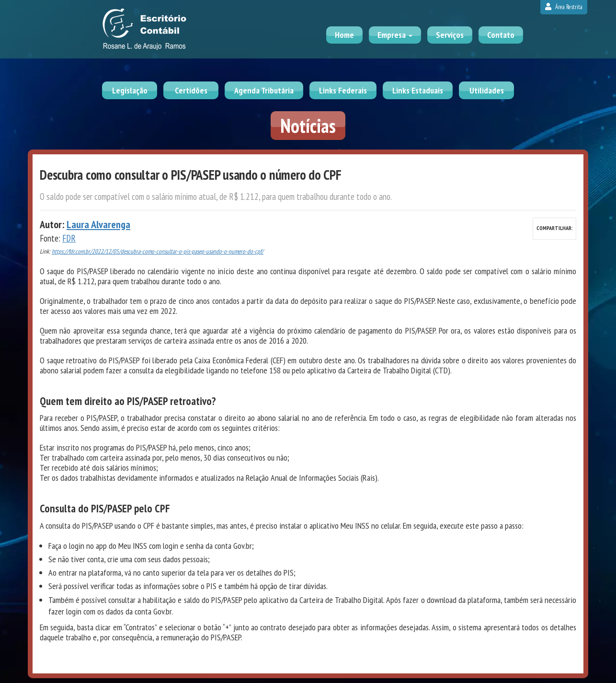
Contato (501, 35)
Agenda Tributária (264, 90)
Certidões (191, 90)
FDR (69, 238)
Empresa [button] (395, 35)
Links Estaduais (418, 90)
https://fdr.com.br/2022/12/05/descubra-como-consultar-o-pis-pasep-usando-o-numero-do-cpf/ (158, 251)
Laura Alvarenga (98, 224)
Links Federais (343, 90)
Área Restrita (564, 7)
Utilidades (487, 90)
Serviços (450, 35)
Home (344, 35)
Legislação (130, 90)
